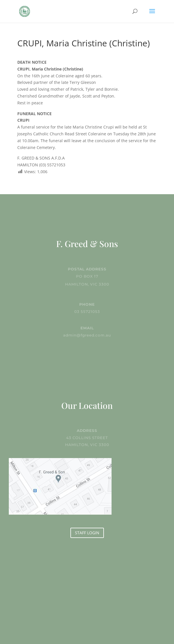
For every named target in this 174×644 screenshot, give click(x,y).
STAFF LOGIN (87, 533)
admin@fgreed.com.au (87, 335)
